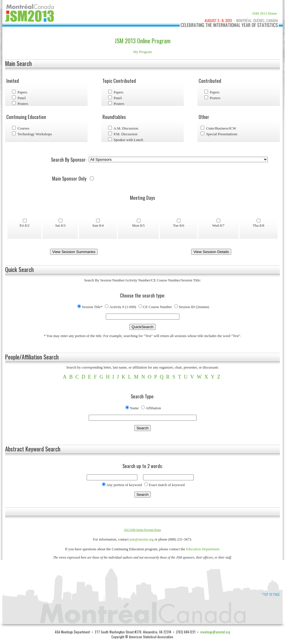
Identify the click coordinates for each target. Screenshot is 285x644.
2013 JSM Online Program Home (143, 530)
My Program (142, 52)
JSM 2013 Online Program (143, 41)
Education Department (203, 549)
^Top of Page (271, 594)
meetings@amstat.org (215, 632)
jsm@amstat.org (142, 539)
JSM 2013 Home (265, 13)
